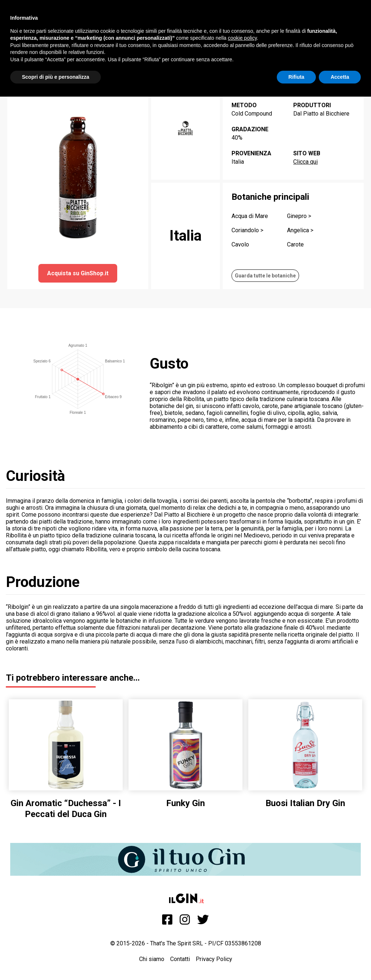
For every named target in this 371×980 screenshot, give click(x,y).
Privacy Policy (214, 959)
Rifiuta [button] (297, 77)
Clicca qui (305, 162)
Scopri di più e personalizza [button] (56, 77)
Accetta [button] (340, 77)
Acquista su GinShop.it (78, 273)
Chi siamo (152, 959)
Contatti (180, 959)
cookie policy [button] (242, 38)
